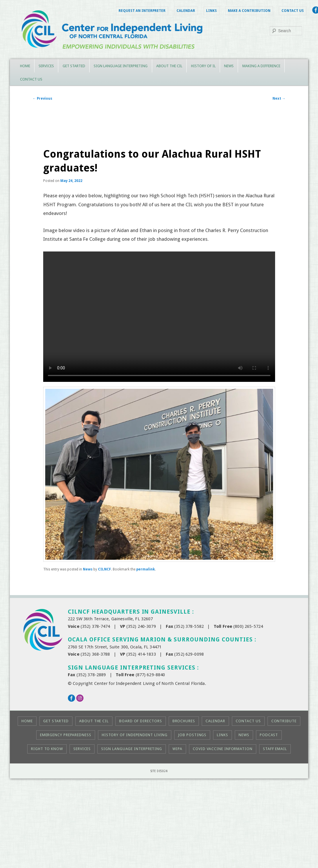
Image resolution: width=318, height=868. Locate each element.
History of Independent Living (135, 735)
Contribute (284, 721)
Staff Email (275, 749)
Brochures (184, 721)
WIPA (177, 749)
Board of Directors (140, 721)
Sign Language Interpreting (121, 66)
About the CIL (169, 66)
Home (25, 66)
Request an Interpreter (142, 11)
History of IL (203, 66)
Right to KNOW (47, 749)
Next (279, 99)
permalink (146, 569)
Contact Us (293, 11)
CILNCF (105, 569)
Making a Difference (261, 66)
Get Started (74, 66)
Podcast (269, 735)
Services (46, 66)
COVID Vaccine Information (223, 749)
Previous (42, 99)
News (229, 66)
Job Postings (192, 735)
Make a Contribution (249, 11)
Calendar (186, 11)
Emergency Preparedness (66, 735)
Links (211, 11)
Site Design (159, 771)
